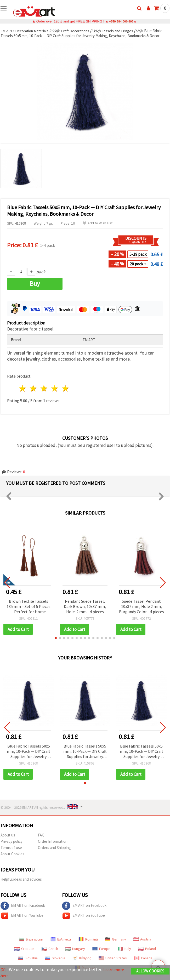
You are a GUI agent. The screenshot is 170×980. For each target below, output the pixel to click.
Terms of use (11, 848)
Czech (50, 949)
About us (8, 835)
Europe (101, 949)
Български (31, 939)
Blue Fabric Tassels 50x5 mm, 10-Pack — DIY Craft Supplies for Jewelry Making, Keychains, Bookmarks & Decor (29, 752)
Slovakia (28, 958)
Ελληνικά (61, 939)
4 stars (55, 388)
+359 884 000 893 (121, 21)
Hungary (75, 949)
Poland (147, 949)
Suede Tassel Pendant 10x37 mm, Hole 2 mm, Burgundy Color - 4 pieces (141, 606)
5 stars (66, 388)
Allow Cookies (150, 971)
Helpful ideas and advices (21, 879)
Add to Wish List (98, 223)
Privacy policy (12, 841)
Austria (142, 939)
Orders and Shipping (54, 848)
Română (88, 939)
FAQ (41, 835)
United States (113, 958)
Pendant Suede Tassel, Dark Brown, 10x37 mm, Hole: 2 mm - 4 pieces (85, 606)
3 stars (44, 388)
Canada (143, 958)
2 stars (34, 388)
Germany (116, 939)
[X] (3, 970)
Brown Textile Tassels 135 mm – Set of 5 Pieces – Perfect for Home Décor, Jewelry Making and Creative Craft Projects (29, 607)
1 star (23, 388)
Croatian (24, 949)
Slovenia (55, 958)
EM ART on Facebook (23, 906)
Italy (124, 949)
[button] (56, 638)
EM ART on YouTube (22, 916)
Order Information (53, 841)
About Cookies (12, 854)
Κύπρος (82, 958)
